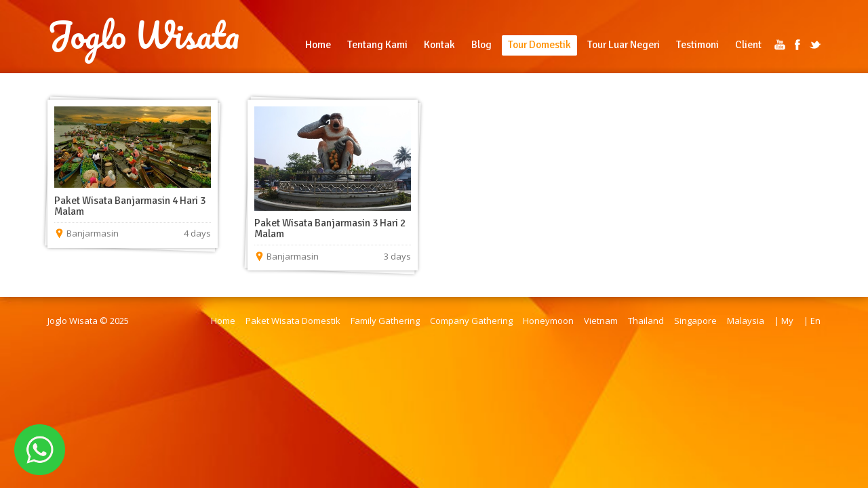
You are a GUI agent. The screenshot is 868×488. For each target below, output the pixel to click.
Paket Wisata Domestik (293, 321)
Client (748, 45)
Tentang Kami (377, 45)
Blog (481, 45)
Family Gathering (385, 321)
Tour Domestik (539, 45)
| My (784, 321)
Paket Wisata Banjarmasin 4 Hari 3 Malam (130, 206)
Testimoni (697, 45)
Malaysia (746, 321)
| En (812, 321)
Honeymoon (548, 321)
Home (318, 45)
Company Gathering (471, 321)
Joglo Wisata (143, 35)
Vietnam (601, 321)
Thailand (646, 321)
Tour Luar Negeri (624, 45)
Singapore (695, 321)
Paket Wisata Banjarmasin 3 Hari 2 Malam (330, 228)
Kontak (439, 45)
